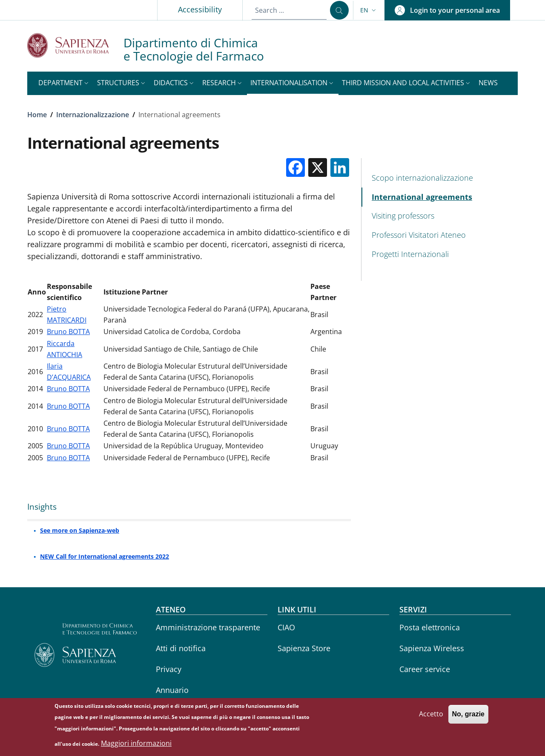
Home (37, 115)
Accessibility (200, 9)
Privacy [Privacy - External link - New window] (169, 669)
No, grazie (468, 718)
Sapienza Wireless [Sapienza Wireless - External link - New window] (432, 648)
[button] (369, 10)
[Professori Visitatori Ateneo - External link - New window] (440, 235)
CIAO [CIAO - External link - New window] (286, 627)
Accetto (431, 718)
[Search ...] (339, 10)
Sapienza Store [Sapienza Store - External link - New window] (304, 648)
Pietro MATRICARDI (67, 315)
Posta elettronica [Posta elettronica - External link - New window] (430, 627)
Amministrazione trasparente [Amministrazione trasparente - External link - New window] (208, 627)
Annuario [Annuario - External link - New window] (172, 690)
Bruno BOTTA (68, 332)
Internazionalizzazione (93, 115)
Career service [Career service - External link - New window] (425, 669)
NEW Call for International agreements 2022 (105, 556)
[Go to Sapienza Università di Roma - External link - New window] (75, 45)
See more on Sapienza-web (80, 530)
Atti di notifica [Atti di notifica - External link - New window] (181, 648)
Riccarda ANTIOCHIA (65, 349)
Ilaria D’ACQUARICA (69, 372)
